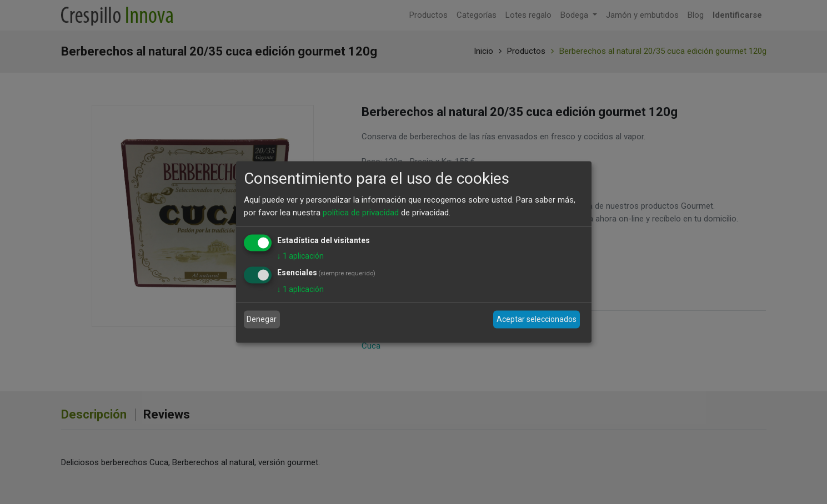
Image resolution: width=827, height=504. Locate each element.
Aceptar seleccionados (537, 319)
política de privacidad (361, 212)
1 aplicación (300, 256)
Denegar (262, 319)
